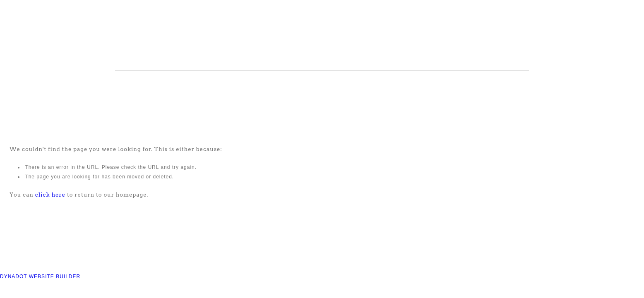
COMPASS (226, 37)
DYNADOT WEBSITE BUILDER (40, 276)
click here (50, 195)
